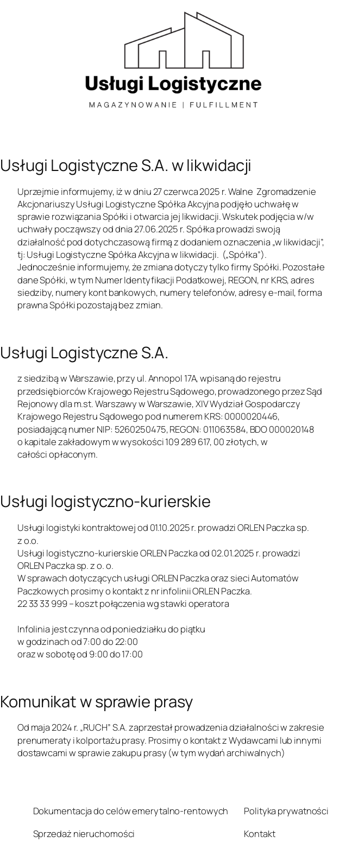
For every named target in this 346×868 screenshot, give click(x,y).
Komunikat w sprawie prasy (96, 702)
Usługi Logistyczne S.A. (84, 353)
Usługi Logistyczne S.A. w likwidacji (126, 165)
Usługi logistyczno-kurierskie (105, 501)
